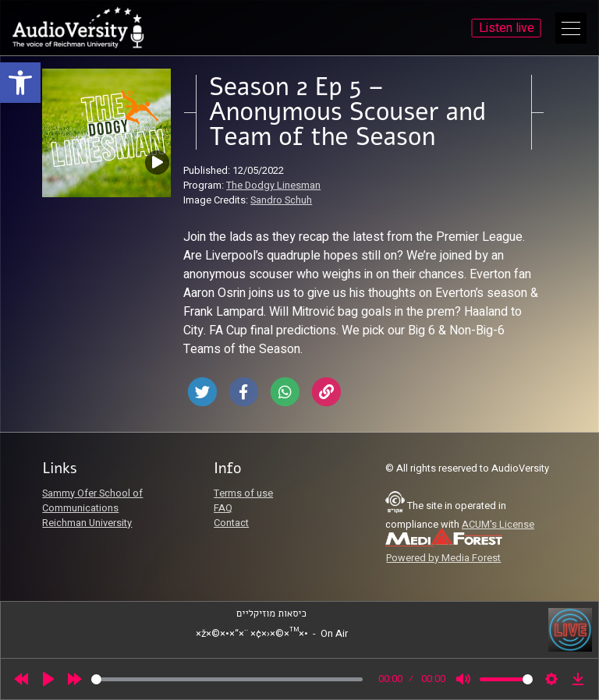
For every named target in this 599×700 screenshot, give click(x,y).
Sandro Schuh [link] (281, 200)
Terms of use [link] (243, 493)
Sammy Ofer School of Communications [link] (92, 501)
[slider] (227, 679)
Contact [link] (231, 523)
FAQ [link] (223, 508)
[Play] (48, 679)
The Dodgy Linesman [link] (273, 186)
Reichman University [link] (87, 523)
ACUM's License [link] (498, 525)
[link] (20, 83)
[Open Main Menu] (571, 28)
